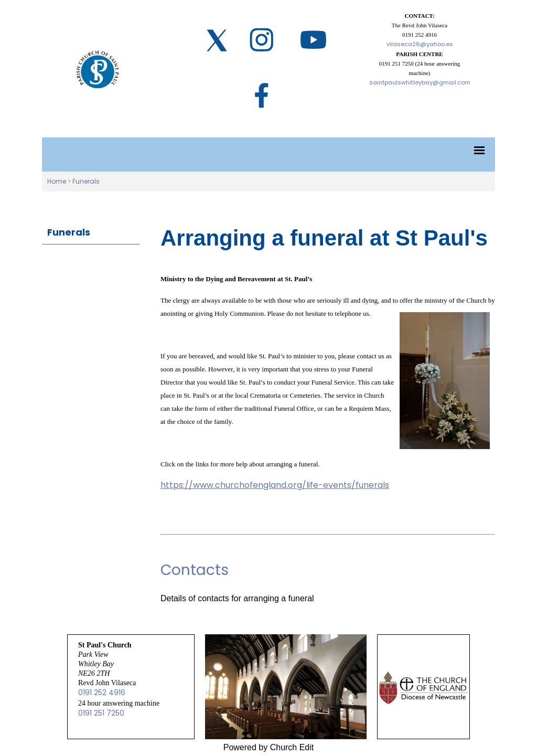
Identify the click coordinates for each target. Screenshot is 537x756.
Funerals (86, 181)
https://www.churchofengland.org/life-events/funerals (275, 485)
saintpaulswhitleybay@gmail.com (420, 82)
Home (57, 181)
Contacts (195, 570)
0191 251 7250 (101, 713)
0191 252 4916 (102, 693)
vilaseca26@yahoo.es (420, 44)
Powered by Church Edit (269, 747)
